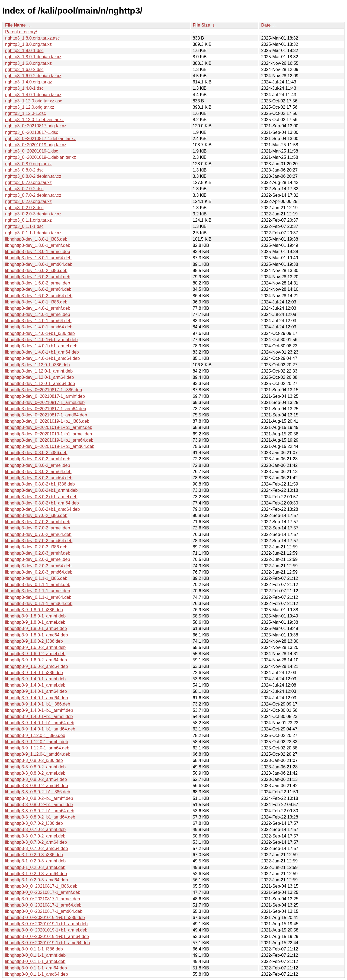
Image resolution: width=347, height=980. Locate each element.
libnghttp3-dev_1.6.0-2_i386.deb (36, 271)
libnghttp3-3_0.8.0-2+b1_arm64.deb (40, 811)
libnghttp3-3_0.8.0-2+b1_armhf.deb (39, 798)
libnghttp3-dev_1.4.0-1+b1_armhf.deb (41, 340)
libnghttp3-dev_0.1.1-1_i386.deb (36, 578)
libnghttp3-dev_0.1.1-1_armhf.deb (38, 585)
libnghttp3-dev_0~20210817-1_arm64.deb (46, 409)
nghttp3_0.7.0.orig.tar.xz (28, 182)
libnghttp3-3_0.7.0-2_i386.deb (34, 823)
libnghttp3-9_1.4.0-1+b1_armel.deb (39, 717)
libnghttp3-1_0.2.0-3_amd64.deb (36, 880)
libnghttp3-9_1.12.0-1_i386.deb (35, 735)
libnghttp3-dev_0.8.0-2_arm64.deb (38, 472)
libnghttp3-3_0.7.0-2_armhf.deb (35, 829)
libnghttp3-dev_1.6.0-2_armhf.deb (38, 277)
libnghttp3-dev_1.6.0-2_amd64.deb (39, 296)
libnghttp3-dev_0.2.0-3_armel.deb (38, 559)
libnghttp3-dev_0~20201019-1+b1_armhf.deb (49, 427)
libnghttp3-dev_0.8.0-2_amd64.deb (39, 478)
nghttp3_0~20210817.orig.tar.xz (36, 126)
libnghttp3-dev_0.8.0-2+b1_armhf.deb (41, 490)
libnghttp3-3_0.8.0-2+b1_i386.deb (38, 792)
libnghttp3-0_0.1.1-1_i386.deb (34, 949)
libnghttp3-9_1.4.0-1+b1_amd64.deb (40, 729)
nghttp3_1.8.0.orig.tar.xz (28, 44)
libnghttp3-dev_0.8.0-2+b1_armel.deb (41, 497)
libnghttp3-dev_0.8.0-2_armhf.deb (38, 459)
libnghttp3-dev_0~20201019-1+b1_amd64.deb (50, 446)
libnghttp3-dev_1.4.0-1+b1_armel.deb (41, 346)
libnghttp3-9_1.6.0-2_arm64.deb (36, 660)
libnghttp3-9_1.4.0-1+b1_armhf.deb (39, 710)
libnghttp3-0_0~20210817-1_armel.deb (43, 899)
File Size (201, 25)
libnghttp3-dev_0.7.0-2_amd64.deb (39, 541)
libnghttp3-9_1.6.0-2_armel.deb (35, 654)
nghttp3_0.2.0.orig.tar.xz (28, 201)
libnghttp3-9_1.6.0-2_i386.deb (34, 641)
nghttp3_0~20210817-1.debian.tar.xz (41, 139)
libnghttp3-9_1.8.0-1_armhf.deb (35, 616)
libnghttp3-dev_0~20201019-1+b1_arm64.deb (49, 440)
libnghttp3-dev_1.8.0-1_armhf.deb (38, 245)
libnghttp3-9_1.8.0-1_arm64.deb (36, 628)
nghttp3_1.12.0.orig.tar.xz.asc (34, 101)
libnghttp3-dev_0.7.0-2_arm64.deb (38, 534)
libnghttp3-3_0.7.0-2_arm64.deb (36, 842)
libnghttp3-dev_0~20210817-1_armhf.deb (45, 396)
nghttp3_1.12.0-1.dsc (25, 113)
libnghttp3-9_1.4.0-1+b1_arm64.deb (40, 723)
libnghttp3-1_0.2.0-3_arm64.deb (36, 874)
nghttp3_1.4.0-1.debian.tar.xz (33, 95)
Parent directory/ (21, 32)
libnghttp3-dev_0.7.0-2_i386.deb (36, 515)
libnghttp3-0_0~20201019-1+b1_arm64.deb (47, 937)
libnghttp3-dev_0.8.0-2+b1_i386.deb (40, 484)
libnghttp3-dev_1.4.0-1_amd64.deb (39, 327)
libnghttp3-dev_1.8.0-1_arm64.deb (38, 258)
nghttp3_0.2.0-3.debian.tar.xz (33, 214)
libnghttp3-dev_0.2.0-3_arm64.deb (38, 566)
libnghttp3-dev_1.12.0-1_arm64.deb (40, 377)
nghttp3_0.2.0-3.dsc (24, 208)
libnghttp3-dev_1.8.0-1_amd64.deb (39, 264)
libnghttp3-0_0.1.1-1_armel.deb (35, 961)
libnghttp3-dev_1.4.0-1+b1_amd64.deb (42, 358)
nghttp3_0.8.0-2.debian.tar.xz (33, 176)
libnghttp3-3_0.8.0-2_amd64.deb (36, 786)
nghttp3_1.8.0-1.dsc (24, 51)
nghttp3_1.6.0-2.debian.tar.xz (33, 76)
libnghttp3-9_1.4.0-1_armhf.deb (35, 679)
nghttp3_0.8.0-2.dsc (24, 170)
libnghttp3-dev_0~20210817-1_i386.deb (44, 390)
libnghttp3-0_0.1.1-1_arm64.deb (36, 968)
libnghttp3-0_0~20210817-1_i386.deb (41, 886)
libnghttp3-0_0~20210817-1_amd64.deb (44, 911)
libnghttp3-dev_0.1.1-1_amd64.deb (39, 604)
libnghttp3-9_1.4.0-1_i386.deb (34, 673)
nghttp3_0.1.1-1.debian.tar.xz (33, 233)
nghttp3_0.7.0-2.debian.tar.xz (33, 195)
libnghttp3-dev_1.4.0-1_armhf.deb (38, 308)
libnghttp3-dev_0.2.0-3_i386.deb (36, 547)
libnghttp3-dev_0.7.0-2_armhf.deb (38, 522)
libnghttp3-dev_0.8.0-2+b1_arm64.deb (42, 503)
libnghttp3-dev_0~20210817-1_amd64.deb (46, 415)
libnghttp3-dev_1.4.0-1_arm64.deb (38, 321)
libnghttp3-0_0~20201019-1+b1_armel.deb (46, 930)
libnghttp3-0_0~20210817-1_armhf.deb (43, 892)
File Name (15, 25)
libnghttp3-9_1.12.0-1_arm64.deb (37, 748)
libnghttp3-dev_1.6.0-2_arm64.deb (38, 289)
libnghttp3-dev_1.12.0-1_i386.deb (37, 365)
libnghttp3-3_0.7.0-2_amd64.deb (36, 848)
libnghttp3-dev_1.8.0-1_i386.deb (36, 239)
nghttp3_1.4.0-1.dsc (24, 88)
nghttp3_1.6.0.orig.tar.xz (28, 63)
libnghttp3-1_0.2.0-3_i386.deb (34, 855)
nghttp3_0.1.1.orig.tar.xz (28, 220)
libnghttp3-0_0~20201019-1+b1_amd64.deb (47, 943)
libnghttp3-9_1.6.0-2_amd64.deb (36, 666)
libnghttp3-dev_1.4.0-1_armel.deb (38, 314)
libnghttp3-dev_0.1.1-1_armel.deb (38, 591)
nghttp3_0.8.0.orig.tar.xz (28, 164)
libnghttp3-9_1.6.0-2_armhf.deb (35, 647)
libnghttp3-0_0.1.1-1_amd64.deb (36, 974)
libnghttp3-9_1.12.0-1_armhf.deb (37, 742)
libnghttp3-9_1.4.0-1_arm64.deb (36, 691)
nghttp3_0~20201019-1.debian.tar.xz (41, 157)
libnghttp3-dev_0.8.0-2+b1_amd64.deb (42, 509)
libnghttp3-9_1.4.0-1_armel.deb (35, 685)
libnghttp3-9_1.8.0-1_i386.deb (34, 610)
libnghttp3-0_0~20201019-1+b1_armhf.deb (46, 924)
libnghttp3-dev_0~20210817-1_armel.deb (45, 402)
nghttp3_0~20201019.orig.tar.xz (36, 145)
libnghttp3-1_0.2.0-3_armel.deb (35, 867)
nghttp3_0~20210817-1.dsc (32, 132)
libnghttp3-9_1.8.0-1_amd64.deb (36, 635)
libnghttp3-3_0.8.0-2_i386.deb (34, 760)
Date (266, 25)
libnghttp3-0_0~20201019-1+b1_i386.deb (45, 918)
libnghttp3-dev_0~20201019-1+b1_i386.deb (47, 421)
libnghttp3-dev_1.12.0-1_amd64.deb (40, 384)
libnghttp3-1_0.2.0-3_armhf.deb (35, 861)
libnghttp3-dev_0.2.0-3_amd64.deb (39, 572)
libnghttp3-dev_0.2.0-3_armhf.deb (38, 553)
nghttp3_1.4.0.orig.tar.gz (29, 82)
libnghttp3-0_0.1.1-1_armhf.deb (35, 955)
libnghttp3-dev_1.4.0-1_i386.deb (36, 302)
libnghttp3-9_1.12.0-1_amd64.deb (38, 754)
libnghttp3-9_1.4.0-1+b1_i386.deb (38, 704)
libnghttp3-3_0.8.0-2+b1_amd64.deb (40, 817)
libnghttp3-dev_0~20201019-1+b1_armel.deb (49, 434)
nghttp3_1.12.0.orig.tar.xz (30, 107)
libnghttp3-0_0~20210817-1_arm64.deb (43, 905)
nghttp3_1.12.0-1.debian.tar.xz (34, 120)
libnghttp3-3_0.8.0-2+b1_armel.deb (39, 805)
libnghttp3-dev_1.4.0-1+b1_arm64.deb (42, 352)
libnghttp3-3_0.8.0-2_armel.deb (35, 773)
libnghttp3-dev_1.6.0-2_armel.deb (38, 283)
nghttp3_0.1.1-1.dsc (24, 226)
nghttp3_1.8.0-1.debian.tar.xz (33, 57)
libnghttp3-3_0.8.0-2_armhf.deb (35, 767)
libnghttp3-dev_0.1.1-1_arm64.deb (38, 597)
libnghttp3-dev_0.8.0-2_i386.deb (36, 453)
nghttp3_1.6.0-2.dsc (24, 69)
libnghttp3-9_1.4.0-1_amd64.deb (36, 698)
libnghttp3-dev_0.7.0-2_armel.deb (38, 528)
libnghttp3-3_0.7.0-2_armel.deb (35, 836)
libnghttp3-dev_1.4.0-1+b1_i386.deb (40, 333)
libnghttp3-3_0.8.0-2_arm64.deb (36, 779)
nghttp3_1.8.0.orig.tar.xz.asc (32, 38)
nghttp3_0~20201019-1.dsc (32, 151)
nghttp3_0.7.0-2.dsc (24, 189)
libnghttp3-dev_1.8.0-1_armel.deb (38, 252)
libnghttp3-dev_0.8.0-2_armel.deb (38, 465)
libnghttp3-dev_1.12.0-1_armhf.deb (39, 371)
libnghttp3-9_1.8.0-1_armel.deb (35, 622)
